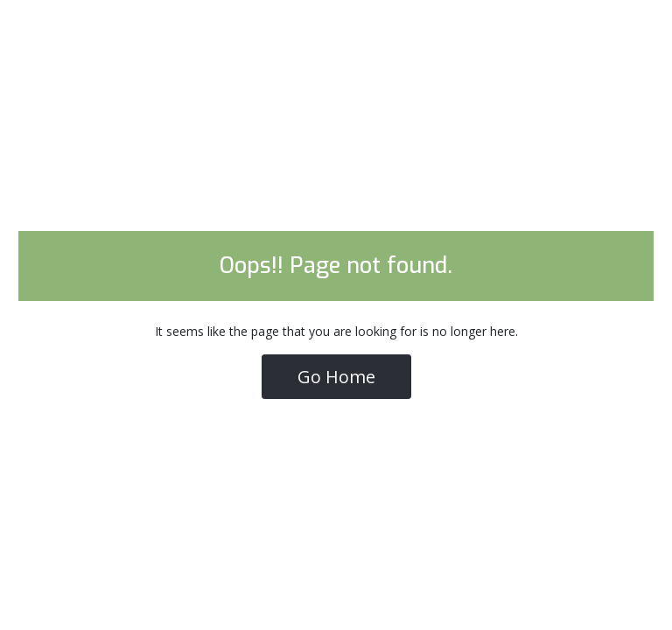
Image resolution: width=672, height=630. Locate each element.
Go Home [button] (336, 377)
